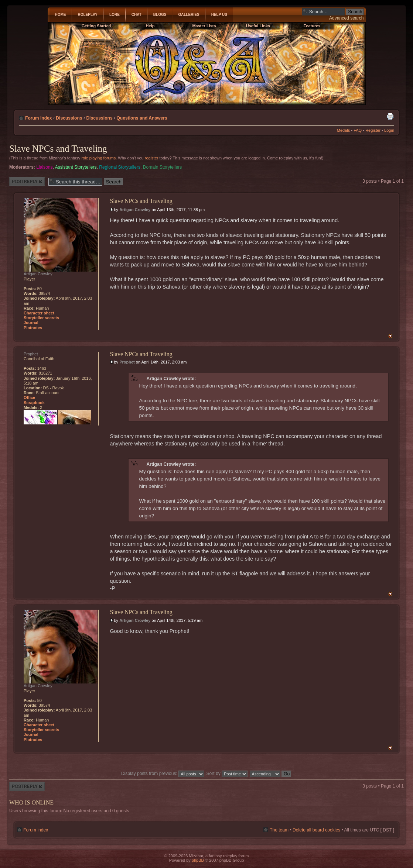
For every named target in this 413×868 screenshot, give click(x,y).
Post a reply (27, 181)
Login (389, 130)
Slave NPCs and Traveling (58, 149)
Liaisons (44, 167)
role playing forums (98, 158)
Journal (31, 323)
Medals (343, 130)
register (152, 158)
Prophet (127, 362)
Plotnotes (33, 328)
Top (390, 336)
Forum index (39, 118)
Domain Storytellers (163, 167)
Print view (390, 116)
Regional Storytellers (120, 167)
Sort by (227, 774)
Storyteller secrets (41, 318)
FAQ (358, 130)
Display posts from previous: (163, 774)
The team (279, 830)
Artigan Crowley (135, 210)
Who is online (31, 802)
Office (29, 397)
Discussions (69, 118)
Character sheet (39, 313)
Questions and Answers (142, 118)
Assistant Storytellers (76, 167)
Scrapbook (34, 403)
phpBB (198, 860)
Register (373, 130)
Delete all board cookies (316, 830)
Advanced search (346, 18)
